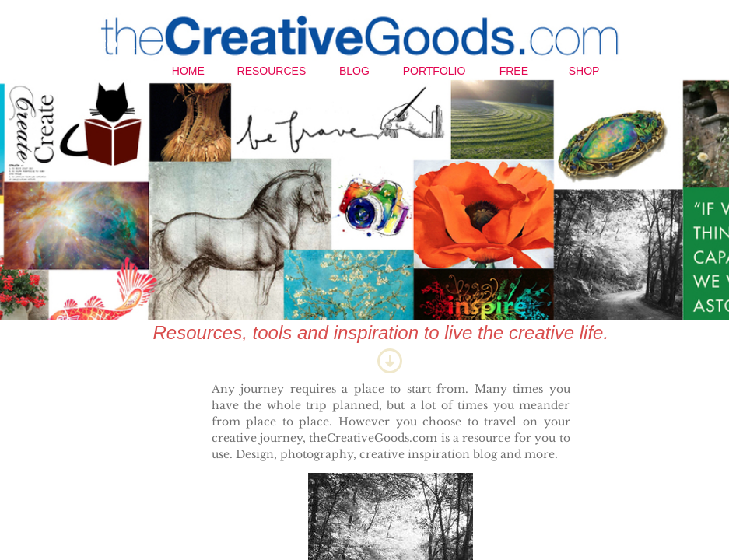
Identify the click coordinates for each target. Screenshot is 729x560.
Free (514, 71)
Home (188, 71)
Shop (584, 71)
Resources (272, 71)
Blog (354, 71)
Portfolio (435, 71)
